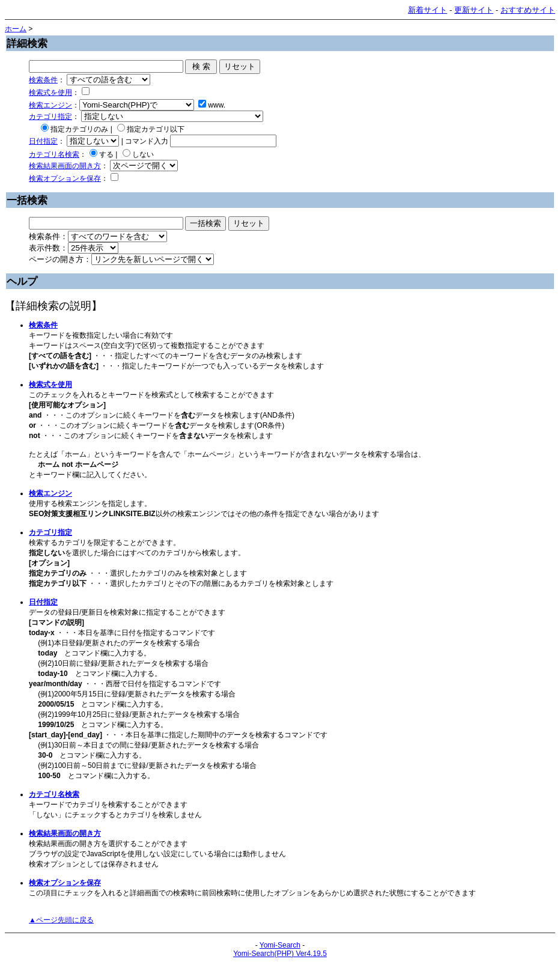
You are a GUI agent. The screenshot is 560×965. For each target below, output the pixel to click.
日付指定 (43, 141)
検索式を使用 (50, 93)
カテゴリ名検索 (54, 154)
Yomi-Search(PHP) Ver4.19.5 (280, 954)
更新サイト (474, 10)
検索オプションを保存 (65, 178)
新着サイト (428, 10)
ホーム (16, 29)
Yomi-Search (280, 945)
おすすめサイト (528, 10)
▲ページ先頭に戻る (61, 920)
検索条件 (43, 80)
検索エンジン (50, 105)
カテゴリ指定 (50, 117)
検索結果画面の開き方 (65, 166)
